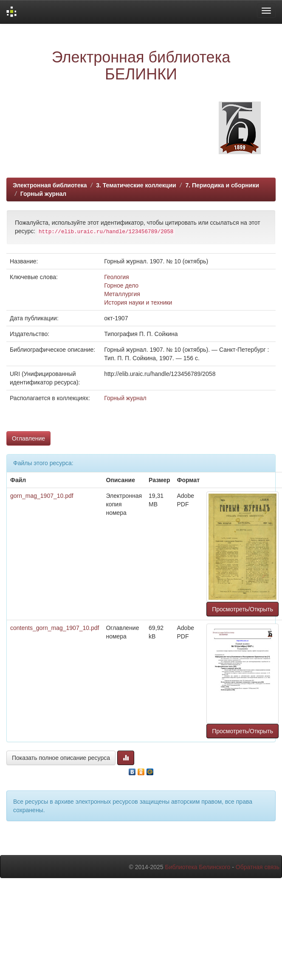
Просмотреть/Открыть (243, 609)
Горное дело (121, 285)
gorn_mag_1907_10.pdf (42, 496)
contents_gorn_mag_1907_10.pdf (55, 628)
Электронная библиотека (50, 185)
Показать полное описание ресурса (61, 758)
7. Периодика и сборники (222, 185)
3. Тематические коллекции (136, 185)
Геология (117, 277)
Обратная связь (258, 867)
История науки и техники (138, 302)
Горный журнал (43, 194)
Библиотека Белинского (197, 867)
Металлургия (122, 294)
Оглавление (28, 438)
